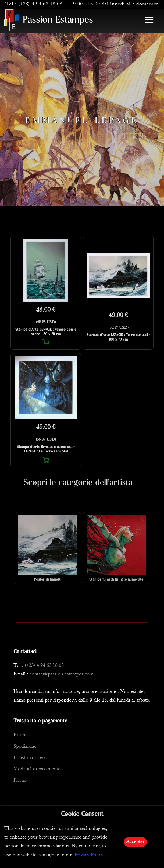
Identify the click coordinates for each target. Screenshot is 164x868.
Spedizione (25, 747)
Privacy (21, 780)
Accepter (135, 842)
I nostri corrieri (29, 758)
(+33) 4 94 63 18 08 (40, 4)
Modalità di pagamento (37, 769)
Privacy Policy (89, 855)
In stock (22, 735)
